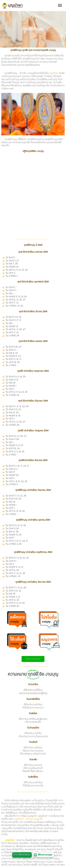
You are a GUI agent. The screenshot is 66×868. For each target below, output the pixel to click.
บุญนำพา (54, 73)
